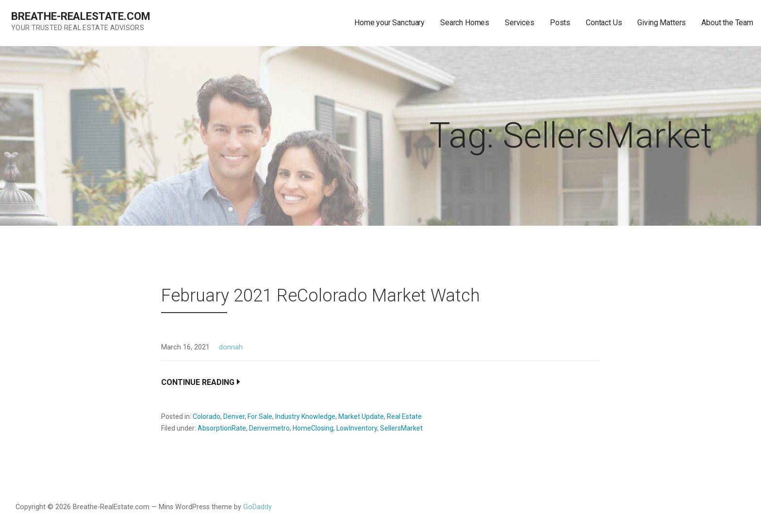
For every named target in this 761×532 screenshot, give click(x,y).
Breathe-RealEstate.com (81, 16)
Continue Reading (198, 382)
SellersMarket (401, 428)
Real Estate (404, 416)
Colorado (207, 416)
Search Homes (465, 23)
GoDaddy (257, 507)
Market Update (361, 416)
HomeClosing (313, 428)
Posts (560, 23)
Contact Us (604, 23)
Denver (234, 416)
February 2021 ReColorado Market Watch (321, 296)
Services (520, 23)
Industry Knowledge (305, 416)
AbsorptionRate (222, 428)
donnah (231, 347)
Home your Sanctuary (389, 23)
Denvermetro (269, 428)
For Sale (260, 416)
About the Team (727, 23)
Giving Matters (662, 23)
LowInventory (357, 428)
